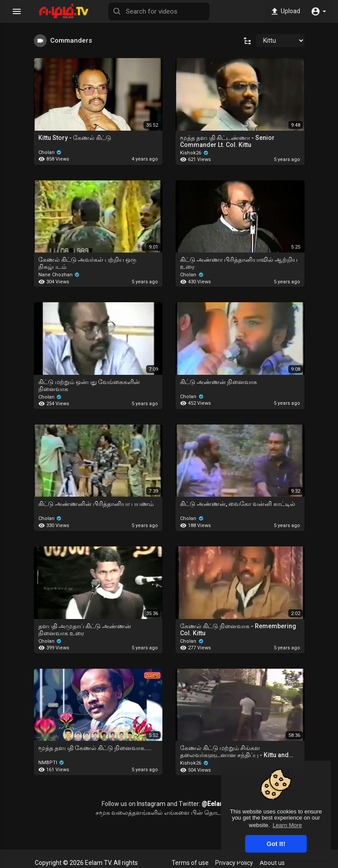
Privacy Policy (234, 863)
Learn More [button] (287, 825)
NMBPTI (51, 763)
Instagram (151, 804)
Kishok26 (194, 153)
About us (272, 863)
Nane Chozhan (59, 275)
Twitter (189, 804)
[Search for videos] (159, 11)
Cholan (50, 152)
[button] (318, 11)
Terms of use (190, 863)
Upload (285, 11)
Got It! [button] (276, 844)
